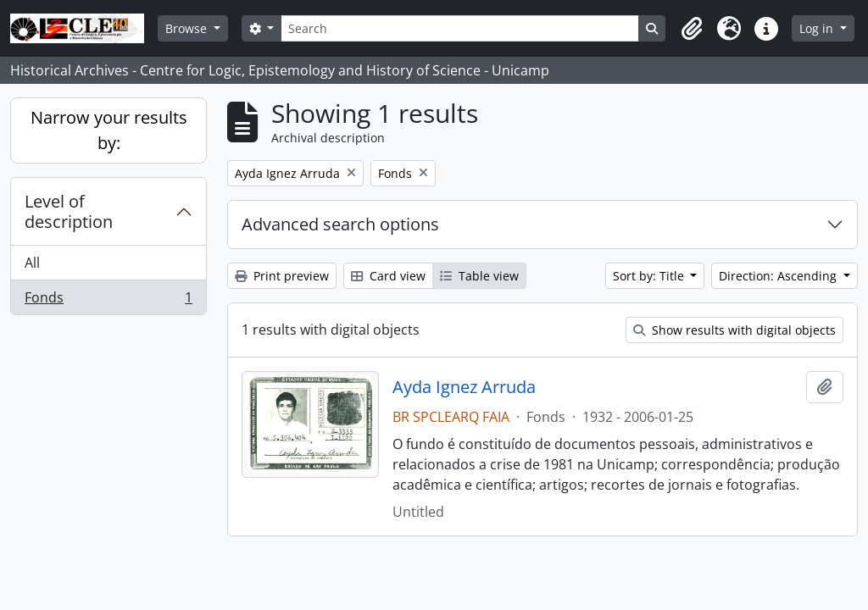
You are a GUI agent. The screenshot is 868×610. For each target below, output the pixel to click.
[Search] (459, 28)
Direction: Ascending (779, 276)
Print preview (282, 276)
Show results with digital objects (734, 330)
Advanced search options (340, 224)
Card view (388, 276)
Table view (479, 276)
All (32, 263)
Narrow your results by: (109, 130)
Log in (818, 28)
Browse (188, 28)
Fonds (108, 301)
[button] (692, 29)
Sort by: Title (650, 276)
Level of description (69, 211)
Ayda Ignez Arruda (464, 387)
